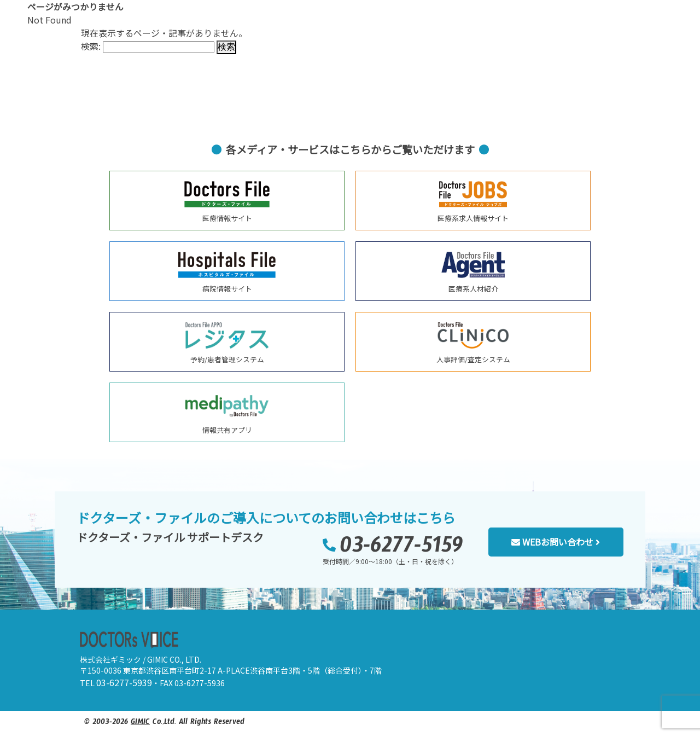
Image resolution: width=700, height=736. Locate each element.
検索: (91, 46)
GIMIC (140, 723)
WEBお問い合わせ (556, 542)
